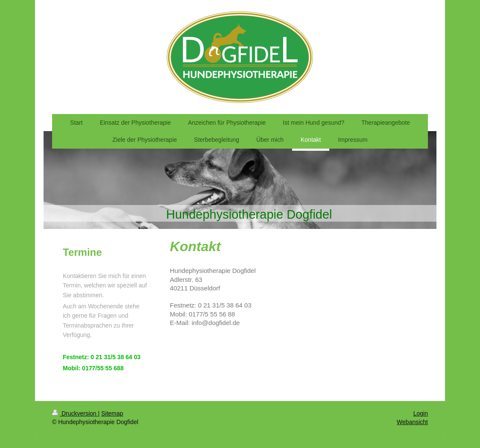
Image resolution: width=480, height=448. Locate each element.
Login (421, 413)
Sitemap (112, 413)
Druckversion (75, 413)
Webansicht (412, 422)
